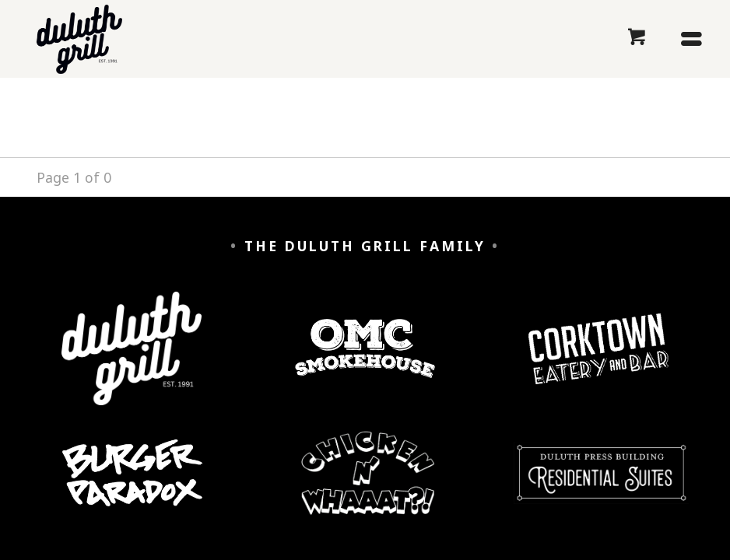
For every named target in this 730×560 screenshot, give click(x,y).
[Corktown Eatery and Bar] (598, 360)
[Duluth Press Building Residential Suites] (601, 485)
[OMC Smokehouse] (365, 360)
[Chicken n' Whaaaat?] (368, 485)
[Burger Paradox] (132, 485)
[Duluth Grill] (132, 360)
